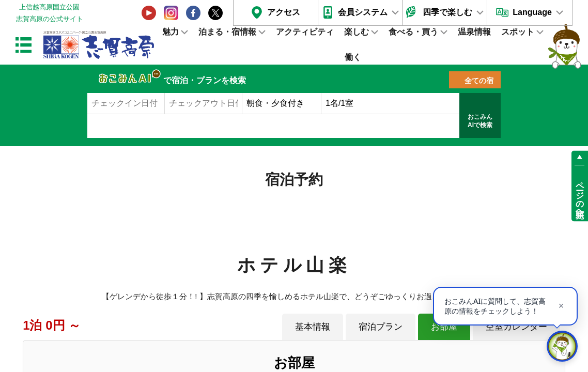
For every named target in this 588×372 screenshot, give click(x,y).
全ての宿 (479, 81)
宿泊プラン (381, 327)
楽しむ (357, 32)
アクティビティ (305, 32)
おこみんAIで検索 (480, 121)
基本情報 (313, 327)
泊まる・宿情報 (227, 32)
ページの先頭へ (580, 195)
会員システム (363, 12)
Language (532, 12)
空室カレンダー (516, 327)
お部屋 (444, 327)
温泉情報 (474, 32)
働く (353, 57)
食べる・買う (413, 32)
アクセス (284, 12)
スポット (518, 32)
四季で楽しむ (447, 12)
